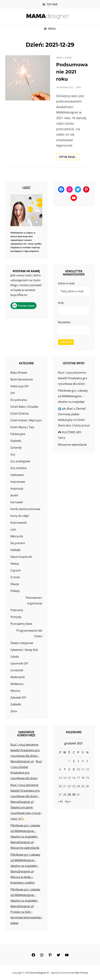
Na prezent (18, 543)
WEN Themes (81, 973)
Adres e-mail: (66, 283)
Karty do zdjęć (20, 516)
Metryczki (17, 536)
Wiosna (15, 691)
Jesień (14, 495)
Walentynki (18, 677)
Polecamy (17, 610)
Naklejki (15, 550)
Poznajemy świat (21, 624)
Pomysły (16, 617)
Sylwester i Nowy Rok (24, 650)
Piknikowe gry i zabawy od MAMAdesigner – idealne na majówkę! (73, 396)
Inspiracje (17, 489)
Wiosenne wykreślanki (72, 445)
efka (79, 87)
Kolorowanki (19, 523)
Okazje (15, 584)
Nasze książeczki (21, 557)
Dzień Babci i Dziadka (24, 407)
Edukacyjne (18, 434)
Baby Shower (19, 373)
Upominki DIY (19, 663)
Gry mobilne (19, 468)
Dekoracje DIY (20, 386)
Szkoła (15, 657)
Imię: (61, 303)
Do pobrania (19, 400)
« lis (60, 801)
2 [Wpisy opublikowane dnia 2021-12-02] (74, 761)
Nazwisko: (64, 322)
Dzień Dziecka (20, 413)
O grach (16, 570)
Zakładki (16, 704)
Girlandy (16, 448)
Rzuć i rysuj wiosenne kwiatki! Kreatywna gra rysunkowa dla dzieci (73, 378)
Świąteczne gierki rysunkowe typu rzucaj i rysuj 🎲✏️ (26, 813)
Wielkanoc (17, 684)
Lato (13, 529)
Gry (13, 454)
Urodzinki (17, 670)
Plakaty (15, 591)
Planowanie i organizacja (34, 600)
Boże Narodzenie (22, 379)
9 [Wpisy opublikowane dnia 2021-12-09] (74, 769)
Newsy (60, 58)
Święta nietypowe (22, 643)
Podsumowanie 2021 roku (72, 72)
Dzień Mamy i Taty (22, 427)
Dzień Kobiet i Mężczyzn (26, 420)
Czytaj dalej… (69, 157)
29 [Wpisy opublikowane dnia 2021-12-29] (69, 795)
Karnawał (17, 502)
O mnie (68, 58)
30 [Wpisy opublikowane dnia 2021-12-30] (74, 795)
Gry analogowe (20, 461)
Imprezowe (18, 482)
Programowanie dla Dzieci (29, 633)
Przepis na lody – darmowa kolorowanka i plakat (26, 917)
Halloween (17, 475)
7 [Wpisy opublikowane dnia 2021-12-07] (65, 769)
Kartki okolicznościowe (25, 509)
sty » (68, 801)
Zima (14, 711)
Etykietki (16, 441)
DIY (13, 393)
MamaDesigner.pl (40, 973)
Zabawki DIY (18, 698)
